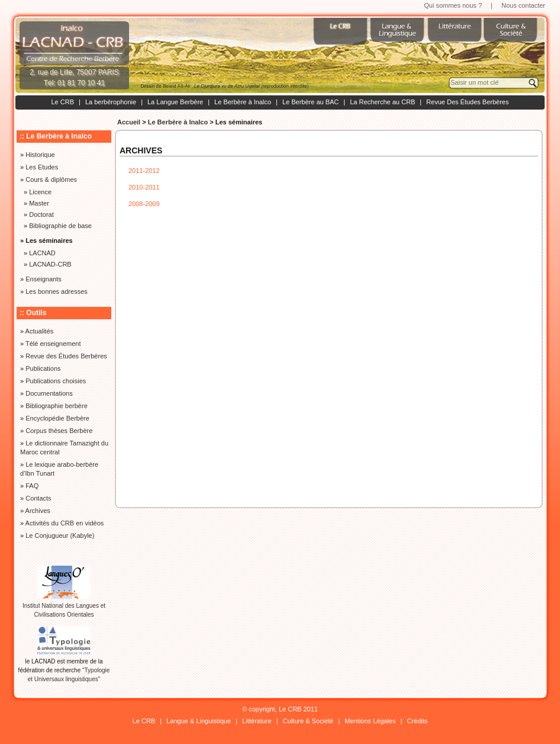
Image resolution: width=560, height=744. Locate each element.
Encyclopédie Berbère (57, 418)
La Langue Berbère (175, 102)
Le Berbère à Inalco (243, 102)
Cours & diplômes (51, 179)
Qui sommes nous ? (453, 5)
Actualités (40, 331)
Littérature (257, 721)
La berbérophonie (111, 102)
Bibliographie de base (60, 226)
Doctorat (41, 214)
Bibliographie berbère (57, 406)
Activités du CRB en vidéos (65, 523)
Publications (43, 368)
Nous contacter (523, 5)
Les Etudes (42, 167)
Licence (40, 192)
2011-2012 (144, 171)
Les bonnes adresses (57, 291)
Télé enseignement (53, 344)
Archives (38, 511)
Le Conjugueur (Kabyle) (60, 535)
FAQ (32, 486)
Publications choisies (56, 381)
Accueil (129, 122)
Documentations (49, 393)
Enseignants (44, 279)
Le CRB (62, 102)
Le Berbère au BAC (310, 102)
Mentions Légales (370, 721)
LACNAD (42, 253)
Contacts (38, 498)
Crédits (417, 721)
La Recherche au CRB (382, 102)
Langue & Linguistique (199, 721)
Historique (40, 155)
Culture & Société (308, 721)
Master (39, 203)
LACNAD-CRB (50, 264)
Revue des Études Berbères (66, 356)
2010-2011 (144, 187)
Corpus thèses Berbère (59, 431)
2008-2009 (144, 204)
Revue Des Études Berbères (467, 102)
